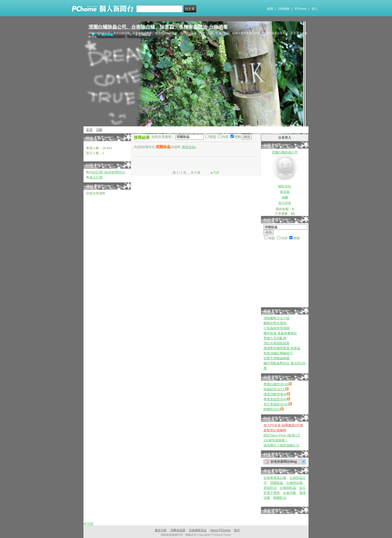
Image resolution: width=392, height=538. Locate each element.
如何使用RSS (115, 172)
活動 (99, 130)
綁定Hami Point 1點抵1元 (282, 435)
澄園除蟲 (276, 483)
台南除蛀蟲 (288, 488)
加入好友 (285, 203)
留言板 (285, 192)
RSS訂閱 (96, 172)
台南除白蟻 (294, 483)
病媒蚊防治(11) (274, 389)
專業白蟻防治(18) (276, 384)
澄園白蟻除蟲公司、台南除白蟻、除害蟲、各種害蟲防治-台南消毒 (158, 27)
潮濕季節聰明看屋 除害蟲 (282, 348)
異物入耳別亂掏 (275, 338)
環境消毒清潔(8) (275, 394)
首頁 (89, 130)
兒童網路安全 (198, 530)
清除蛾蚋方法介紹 (276, 318)
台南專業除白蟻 (275, 478)
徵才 (237, 530)
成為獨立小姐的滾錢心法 (281, 445)
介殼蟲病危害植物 (276, 328)
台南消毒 (289, 493)
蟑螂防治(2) (272, 409)
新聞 (270, 9)
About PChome (220, 530)
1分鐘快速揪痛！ (276, 440)
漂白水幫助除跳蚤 (276, 343)
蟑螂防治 (280, 498)
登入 (315, 9)
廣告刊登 (161, 530)
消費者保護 (178, 530)
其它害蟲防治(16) (276, 404)
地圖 (285, 197)
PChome (300, 9)
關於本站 (285, 186)
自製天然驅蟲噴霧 (276, 358)
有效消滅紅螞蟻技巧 (278, 353)
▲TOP (214, 173)
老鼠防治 (270, 488)
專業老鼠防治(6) (275, 399)
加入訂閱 (96, 177)
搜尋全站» (189, 147)
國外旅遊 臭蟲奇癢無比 (280, 333)
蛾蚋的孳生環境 (275, 323)
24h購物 (284, 9)
